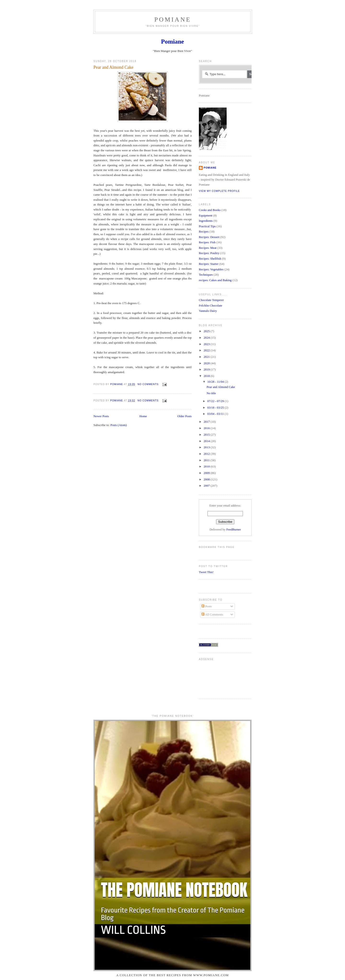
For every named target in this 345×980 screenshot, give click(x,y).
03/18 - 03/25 (216, 408)
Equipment (206, 216)
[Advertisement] (214, 678)
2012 (207, 454)
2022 (207, 350)
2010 (207, 467)
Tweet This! (206, 572)
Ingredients (206, 221)
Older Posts (184, 416)
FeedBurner (234, 530)
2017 (207, 422)
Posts (207, 606)
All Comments (212, 615)
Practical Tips (207, 226)
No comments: (149, 384)
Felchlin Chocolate (211, 306)
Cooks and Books (210, 210)
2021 (207, 357)
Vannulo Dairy (208, 311)
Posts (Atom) (119, 425)
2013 (207, 447)
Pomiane (173, 20)
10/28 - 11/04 (216, 382)
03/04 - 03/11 (216, 414)
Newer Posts (101, 416)
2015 (207, 435)
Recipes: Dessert (209, 237)
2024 (207, 338)
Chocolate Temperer (211, 300)
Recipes (204, 232)
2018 (207, 376)
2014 (207, 441)
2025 (207, 331)
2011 (207, 460)
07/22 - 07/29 (216, 401)
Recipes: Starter (209, 264)
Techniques (206, 275)
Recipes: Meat (208, 248)
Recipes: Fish (207, 242)
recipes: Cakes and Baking (215, 280)
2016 (207, 428)
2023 (207, 344)
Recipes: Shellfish (210, 259)
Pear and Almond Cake (113, 67)
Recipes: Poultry (209, 253)
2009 (207, 473)
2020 (207, 363)
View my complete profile (219, 191)
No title (211, 393)
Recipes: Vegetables (211, 269)
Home (143, 416)
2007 (207, 486)
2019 (207, 370)
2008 (207, 479)
